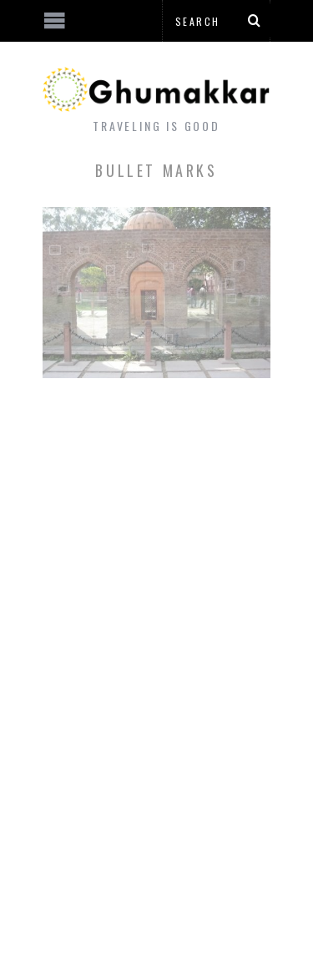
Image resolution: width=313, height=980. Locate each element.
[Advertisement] (138, 917)
